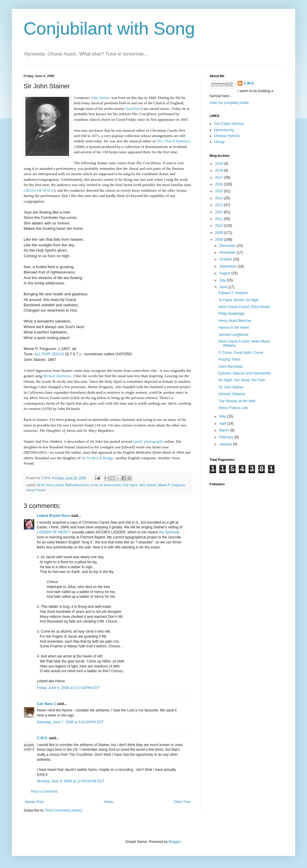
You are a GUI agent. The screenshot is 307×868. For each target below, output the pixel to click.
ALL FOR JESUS (49, 354)
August (225, 273)
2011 (220, 219)
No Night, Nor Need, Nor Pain (242, 380)
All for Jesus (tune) (50, 485)
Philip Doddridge (231, 314)
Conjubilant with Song (109, 29)
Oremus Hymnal (227, 136)
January (226, 444)
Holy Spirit (130, 485)
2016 (220, 184)
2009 (220, 233)
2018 (220, 170)
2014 (220, 198)
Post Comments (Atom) (64, 810)
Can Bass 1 (46, 704)
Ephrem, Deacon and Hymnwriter (245, 373)
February (227, 437)
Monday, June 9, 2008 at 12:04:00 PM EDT (71, 781)
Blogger (175, 842)
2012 (220, 212)
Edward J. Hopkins (233, 293)
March (225, 430)
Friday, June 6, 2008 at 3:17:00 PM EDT (68, 688)
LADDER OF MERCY (54, 532)
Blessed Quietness (57, 376)
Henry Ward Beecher (235, 321)
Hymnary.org (224, 130)
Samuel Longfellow (233, 335)
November (228, 253)
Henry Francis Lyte (233, 408)
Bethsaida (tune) (77, 485)
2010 (220, 226)
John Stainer (148, 485)
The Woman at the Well (237, 401)
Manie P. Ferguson (172, 485)
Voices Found (36, 490)
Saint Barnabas (231, 367)
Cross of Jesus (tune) (106, 485)
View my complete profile (229, 103)
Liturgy (219, 142)
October (226, 259)
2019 (220, 164)
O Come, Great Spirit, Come (241, 353)
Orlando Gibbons (232, 394)
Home (109, 802)
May (223, 416)
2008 (220, 240)
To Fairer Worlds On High (238, 300)
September (228, 266)
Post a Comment (44, 792)
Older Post (182, 802)
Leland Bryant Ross (54, 516)
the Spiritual (168, 532)
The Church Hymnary (174, 141)
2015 (220, 191)
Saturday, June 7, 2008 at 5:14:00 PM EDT (70, 722)
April (223, 424)
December (228, 246)
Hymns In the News (234, 328)
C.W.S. (42, 738)
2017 (220, 177)
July (223, 280)
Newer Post (34, 802)
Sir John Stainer (231, 387)
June (224, 287)
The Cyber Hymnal (229, 124)
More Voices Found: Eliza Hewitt (244, 307)
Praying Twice (229, 359)
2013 (220, 205)
